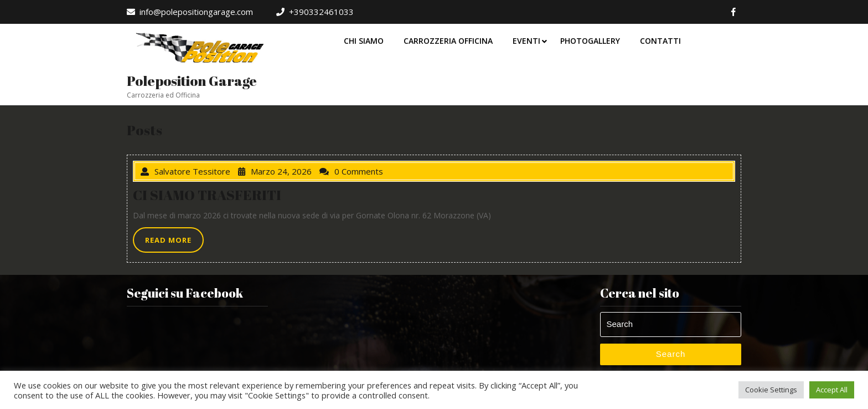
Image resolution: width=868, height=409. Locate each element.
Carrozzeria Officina (448, 41)
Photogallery (590, 41)
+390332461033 (315, 12)
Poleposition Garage (192, 81)
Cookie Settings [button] (771, 390)
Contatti (660, 41)
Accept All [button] (832, 390)
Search (671, 354)
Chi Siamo (364, 41)
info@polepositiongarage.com (190, 12)
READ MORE (174, 243)
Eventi (526, 41)
